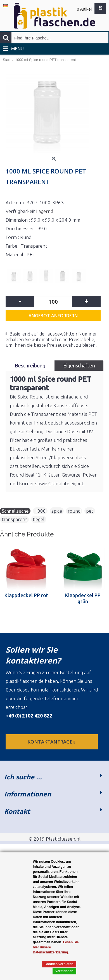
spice (57, 511)
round (74, 511)
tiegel (39, 519)
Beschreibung (30, 365)
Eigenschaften (79, 365)
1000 (40, 511)
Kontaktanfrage (52, 742)
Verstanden (64, 971)
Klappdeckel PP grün (83, 598)
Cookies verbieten (59, 964)
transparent (14, 519)
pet (90, 511)
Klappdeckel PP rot (26, 595)
